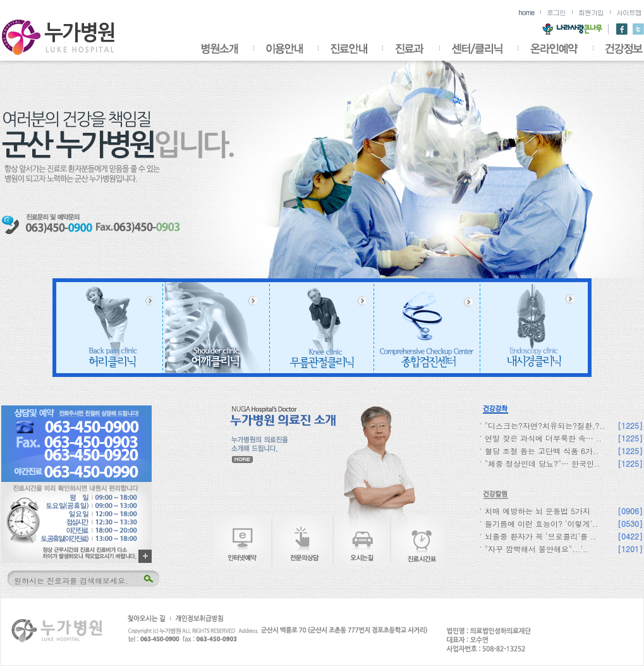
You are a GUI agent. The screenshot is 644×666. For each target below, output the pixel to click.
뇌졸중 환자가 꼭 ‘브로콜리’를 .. (540, 536)
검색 (148, 579)
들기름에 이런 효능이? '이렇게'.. (541, 523)
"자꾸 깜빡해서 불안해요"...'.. (537, 549)
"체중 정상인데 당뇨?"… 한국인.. (542, 463)
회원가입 (591, 12)
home (526, 12)
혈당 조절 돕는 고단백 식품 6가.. (542, 451)
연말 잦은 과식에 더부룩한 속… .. (543, 438)
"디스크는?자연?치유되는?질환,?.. (545, 425)
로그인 (556, 12)
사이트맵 (629, 12)
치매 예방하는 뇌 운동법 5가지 (538, 511)
